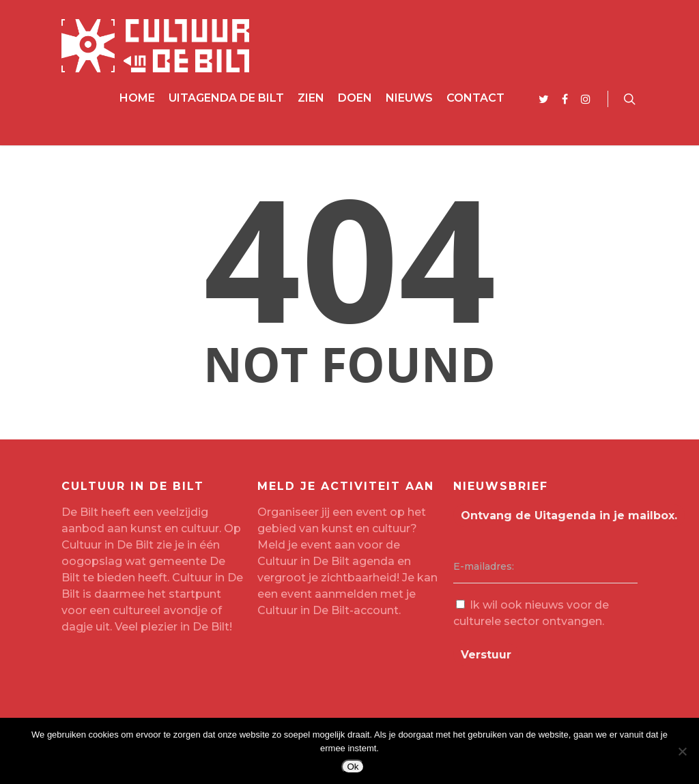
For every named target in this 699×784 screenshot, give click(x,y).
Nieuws (409, 98)
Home (137, 98)
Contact (475, 98)
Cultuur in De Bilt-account (328, 610)
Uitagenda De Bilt (226, 98)
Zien (311, 98)
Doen (355, 98)
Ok (353, 767)
